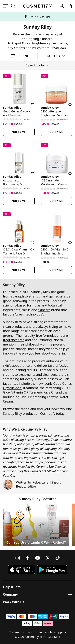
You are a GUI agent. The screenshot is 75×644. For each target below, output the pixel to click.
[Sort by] (56, 56)
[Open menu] (7, 6)
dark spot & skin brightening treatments (37, 43)
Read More (59, 48)
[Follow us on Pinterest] (48, 558)
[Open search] (15, 6)
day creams (16, 48)
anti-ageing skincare (37, 39)
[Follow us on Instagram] (18, 558)
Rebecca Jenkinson (46, 482)
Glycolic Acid (12, 388)
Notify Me (19, 132)
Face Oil (49, 392)
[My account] (60, 6)
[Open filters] (19, 56)
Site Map (54, 637)
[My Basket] (68, 6)
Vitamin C (19, 392)
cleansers (50, 375)
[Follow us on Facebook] (28, 558)
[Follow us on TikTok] (58, 558)
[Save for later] (30, 102)
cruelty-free (33, 336)
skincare (44, 310)
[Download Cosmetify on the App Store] (21, 570)
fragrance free (14, 340)
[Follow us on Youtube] (38, 558)
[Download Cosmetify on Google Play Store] (52, 570)
